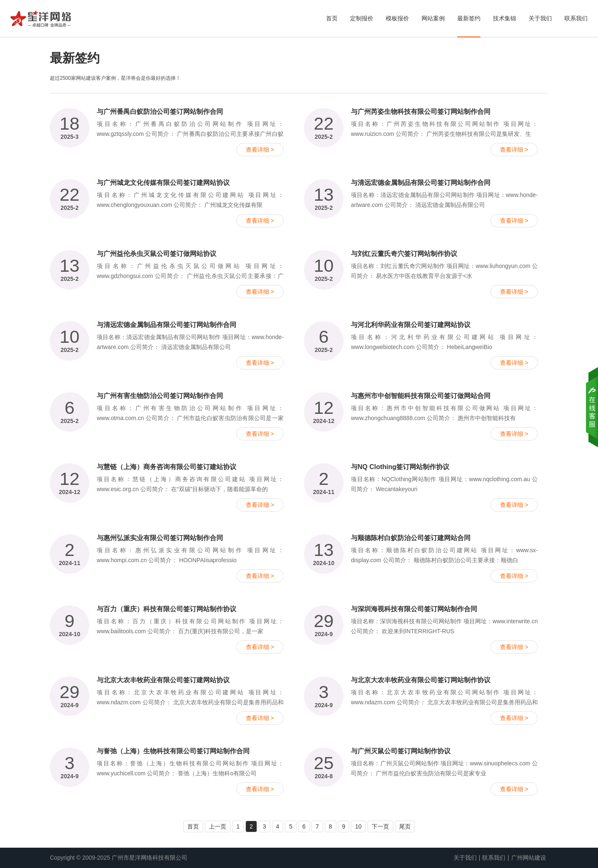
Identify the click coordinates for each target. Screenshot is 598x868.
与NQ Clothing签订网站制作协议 (400, 467)
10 (358, 826)
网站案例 (433, 18)
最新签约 (469, 18)
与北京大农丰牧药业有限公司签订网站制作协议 (421, 680)
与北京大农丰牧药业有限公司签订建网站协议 (163, 680)
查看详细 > (260, 150)
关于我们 (540, 18)
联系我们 (576, 18)
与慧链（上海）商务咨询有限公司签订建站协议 (167, 467)
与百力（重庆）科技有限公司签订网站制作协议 (167, 609)
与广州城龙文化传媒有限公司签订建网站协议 (163, 183)
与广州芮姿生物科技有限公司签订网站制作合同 (421, 112)
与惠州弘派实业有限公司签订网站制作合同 (160, 538)
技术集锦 (505, 18)
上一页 (218, 826)
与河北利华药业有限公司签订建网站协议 (411, 325)
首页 (332, 18)
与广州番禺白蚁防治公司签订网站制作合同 (160, 112)
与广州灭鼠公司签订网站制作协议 (401, 751)
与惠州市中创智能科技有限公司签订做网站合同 (421, 396)
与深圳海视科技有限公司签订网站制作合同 (414, 609)
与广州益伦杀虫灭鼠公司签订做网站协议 (157, 254)
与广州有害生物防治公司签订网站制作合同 (160, 396)
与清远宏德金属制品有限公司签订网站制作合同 (421, 183)
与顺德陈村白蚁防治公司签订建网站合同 (411, 538)
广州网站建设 (529, 858)
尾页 (405, 826)
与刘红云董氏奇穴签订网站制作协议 (404, 254)
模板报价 (397, 18)
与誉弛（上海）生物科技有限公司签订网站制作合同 (173, 751)
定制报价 (362, 18)
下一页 (380, 826)
